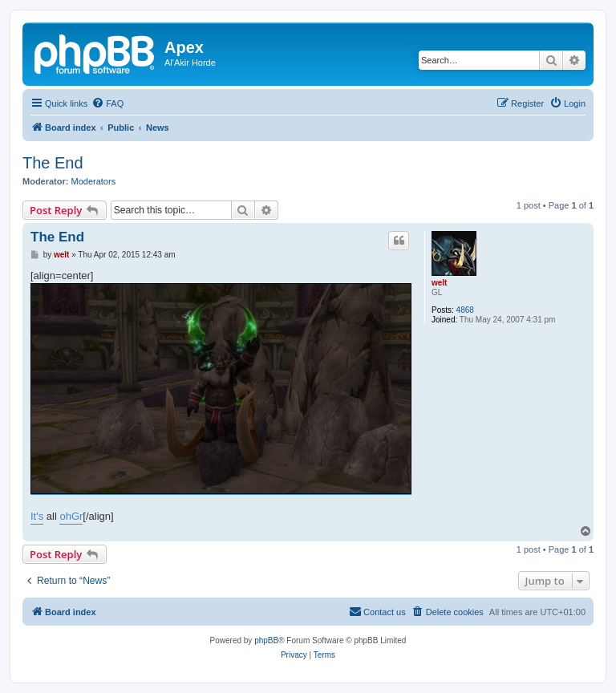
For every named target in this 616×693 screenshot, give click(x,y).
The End (53, 163)
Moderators (94, 181)
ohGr (71, 516)
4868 (465, 310)
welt (439, 283)
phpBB (266, 640)
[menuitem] (107, 103)
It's (37, 516)
